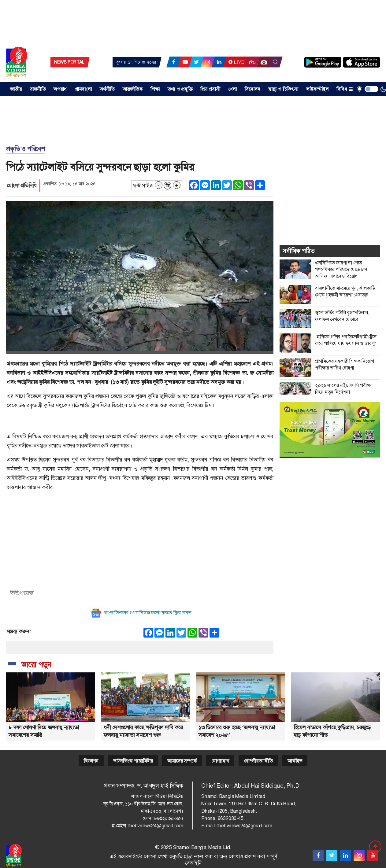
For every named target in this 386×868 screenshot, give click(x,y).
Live (236, 62)
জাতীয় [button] (16, 89)
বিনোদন (252, 89)
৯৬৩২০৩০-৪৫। (168, 818)
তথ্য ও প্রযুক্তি (180, 89)
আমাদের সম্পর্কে (182, 761)
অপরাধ (60, 89)
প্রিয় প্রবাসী (210, 89)
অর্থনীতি (107, 89)
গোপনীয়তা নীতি (258, 761)
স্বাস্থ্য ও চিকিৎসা (283, 89)
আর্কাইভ (295, 761)
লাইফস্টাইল (317, 89)
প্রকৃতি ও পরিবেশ (26, 149)
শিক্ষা (155, 89)
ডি (168, 186)
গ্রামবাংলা (83, 89)
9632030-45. (231, 818)
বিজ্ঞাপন (91, 761)
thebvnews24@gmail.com (156, 826)
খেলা (232, 89)
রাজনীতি (38, 89)
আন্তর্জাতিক (133, 89)
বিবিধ (345, 89)
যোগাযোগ (220, 761)
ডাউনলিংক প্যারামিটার (133, 761)
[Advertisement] (193, 23)
